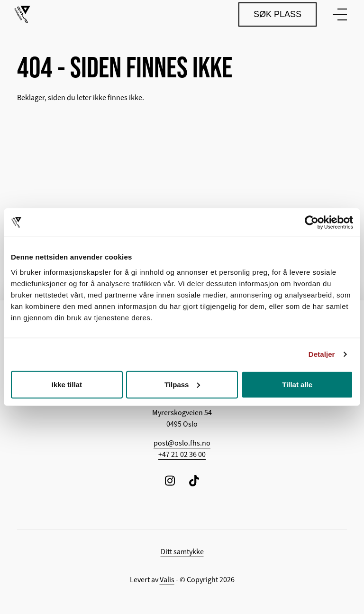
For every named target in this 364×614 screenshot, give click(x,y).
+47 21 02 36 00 (182, 455)
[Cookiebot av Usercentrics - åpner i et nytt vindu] (312, 223)
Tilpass (182, 384)
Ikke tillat (67, 384)
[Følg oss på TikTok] (194, 480)
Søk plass (278, 14)
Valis (167, 580)
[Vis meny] (338, 14)
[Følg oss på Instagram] (170, 480)
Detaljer (322, 354)
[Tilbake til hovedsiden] (22, 14)
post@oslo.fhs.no (182, 443)
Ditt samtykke (182, 552)
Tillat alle (297, 384)
